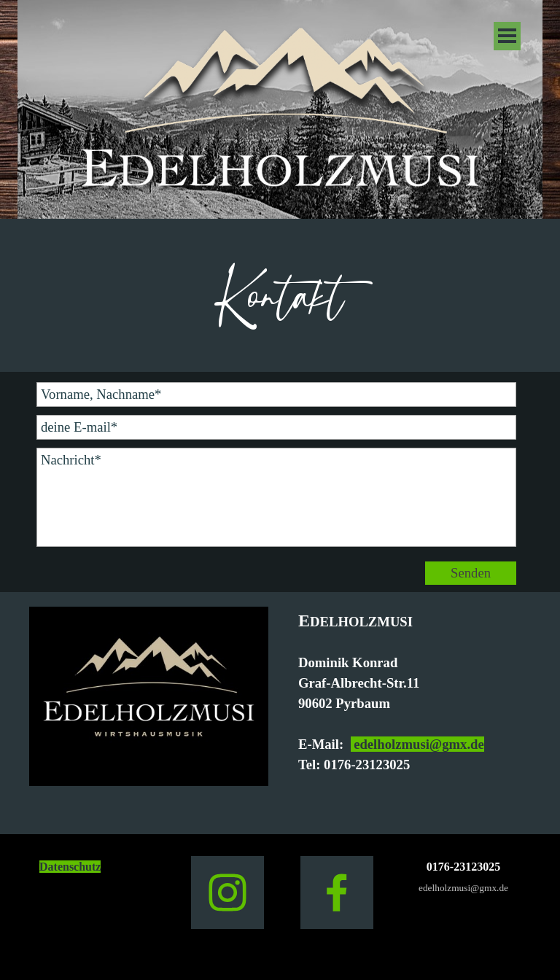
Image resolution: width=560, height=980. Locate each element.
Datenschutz (70, 867)
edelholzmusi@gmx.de (417, 744)
